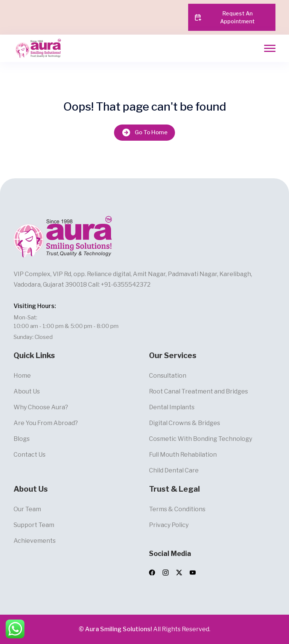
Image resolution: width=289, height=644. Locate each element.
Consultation (168, 376)
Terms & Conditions (177, 509)
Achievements (35, 541)
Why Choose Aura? (41, 407)
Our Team (27, 509)
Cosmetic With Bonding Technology (201, 439)
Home (22, 376)
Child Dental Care (174, 470)
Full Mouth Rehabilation (183, 455)
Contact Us (30, 455)
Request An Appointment (224, 17)
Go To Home (144, 133)
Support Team (34, 525)
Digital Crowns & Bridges (185, 423)
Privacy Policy (169, 525)
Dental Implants (172, 407)
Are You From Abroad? (46, 423)
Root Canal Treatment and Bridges (198, 391)
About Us (27, 391)
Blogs (22, 439)
